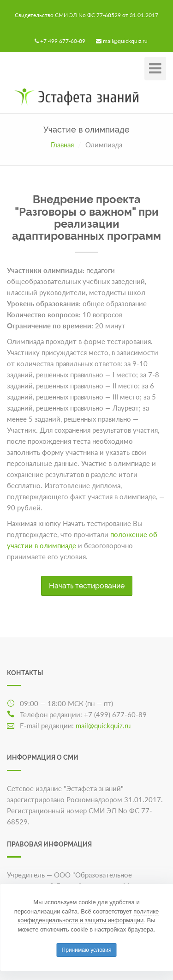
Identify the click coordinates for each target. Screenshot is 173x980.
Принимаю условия (87, 950)
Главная (62, 145)
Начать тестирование (87, 586)
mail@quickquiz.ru (125, 41)
